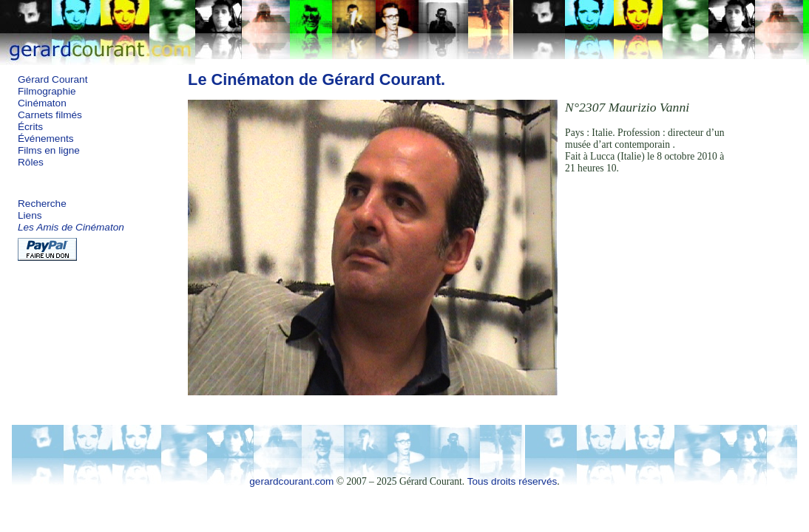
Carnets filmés (50, 115)
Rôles (31, 162)
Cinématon (42, 103)
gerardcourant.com (291, 481)
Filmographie (47, 91)
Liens (30, 215)
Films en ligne (49, 150)
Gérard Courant (53, 79)
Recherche (42, 204)
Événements (46, 139)
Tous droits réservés (512, 481)
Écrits (30, 127)
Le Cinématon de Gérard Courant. (317, 79)
